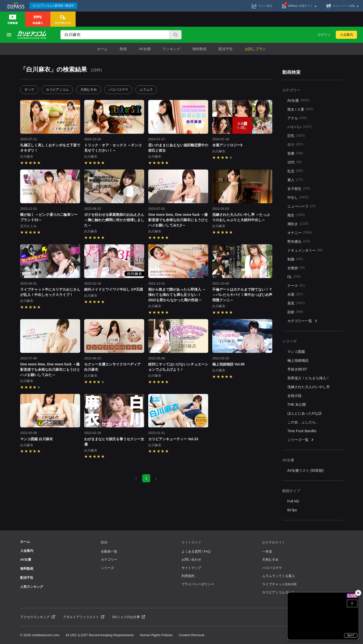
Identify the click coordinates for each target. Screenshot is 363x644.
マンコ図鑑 (296, 352)
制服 (295, 259)
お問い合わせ (191, 560)
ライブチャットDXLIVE (279, 584)
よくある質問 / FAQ (196, 551)
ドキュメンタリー (305, 250)
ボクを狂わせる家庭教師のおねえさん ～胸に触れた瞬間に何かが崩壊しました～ (114, 220)
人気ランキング (32, 587)
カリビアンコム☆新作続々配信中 (53, 6)
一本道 (267, 551)
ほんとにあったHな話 (305, 413)
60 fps (292, 510)
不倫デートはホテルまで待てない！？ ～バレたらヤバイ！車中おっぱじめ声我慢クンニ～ (242, 295)
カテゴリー (109, 560)
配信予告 (226, 49)
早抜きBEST (297, 369)
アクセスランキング (38, 617)
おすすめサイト (274, 542)
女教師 (296, 268)
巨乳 (296, 136)
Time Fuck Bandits (302, 431)
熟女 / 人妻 (300, 109)
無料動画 (199, 49)
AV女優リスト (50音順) (306, 470)
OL (294, 277)
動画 (123, 49)
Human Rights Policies (156, 635)
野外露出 (299, 241)
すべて (29, 90)
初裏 (295, 153)
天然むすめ (89, 90)
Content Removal (191, 635)
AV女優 (145, 49)
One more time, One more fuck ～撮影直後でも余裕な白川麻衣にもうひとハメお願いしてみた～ (50, 369)
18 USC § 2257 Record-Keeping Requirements (100, 635)
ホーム (102, 49)
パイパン (300, 127)
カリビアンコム (57, 90)
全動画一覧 (109, 551)
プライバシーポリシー (198, 584)
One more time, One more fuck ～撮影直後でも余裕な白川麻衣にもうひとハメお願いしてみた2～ (178, 220)
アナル (297, 118)
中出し (298, 197)
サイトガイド (191, 542)
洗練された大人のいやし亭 (309, 387)
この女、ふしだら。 (303, 422)
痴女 (296, 215)
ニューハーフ (301, 206)
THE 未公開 (297, 404)
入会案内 (346, 35)
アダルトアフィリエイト (84, 617)
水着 (295, 294)
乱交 (295, 171)
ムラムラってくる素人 (279, 576)
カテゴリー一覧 (302, 321)
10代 (295, 162)
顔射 (295, 312)
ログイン (324, 35)
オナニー (300, 233)
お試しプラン (255, 49)
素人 (295, 180)
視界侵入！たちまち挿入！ (309, 378)
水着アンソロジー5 (227, 145)
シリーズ (107, 568)
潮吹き (298, 224)
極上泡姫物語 (298, 360)
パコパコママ (118, 90)
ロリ (295, 144)
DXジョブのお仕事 (129, 617)
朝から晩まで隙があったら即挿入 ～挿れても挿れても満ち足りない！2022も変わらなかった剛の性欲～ (177, 295)
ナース (296, 285)
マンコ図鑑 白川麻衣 (37, 439)
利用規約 (188, 576)
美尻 (296, 303)
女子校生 (299, 189)
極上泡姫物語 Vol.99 (228, 364)
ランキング (171, 49)
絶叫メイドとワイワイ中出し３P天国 (114, 289)
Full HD (293, 501)
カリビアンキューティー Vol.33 (173, 439)
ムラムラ (146, 90)
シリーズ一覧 (301, 440)
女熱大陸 (294, 396)
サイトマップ (191, 568)
